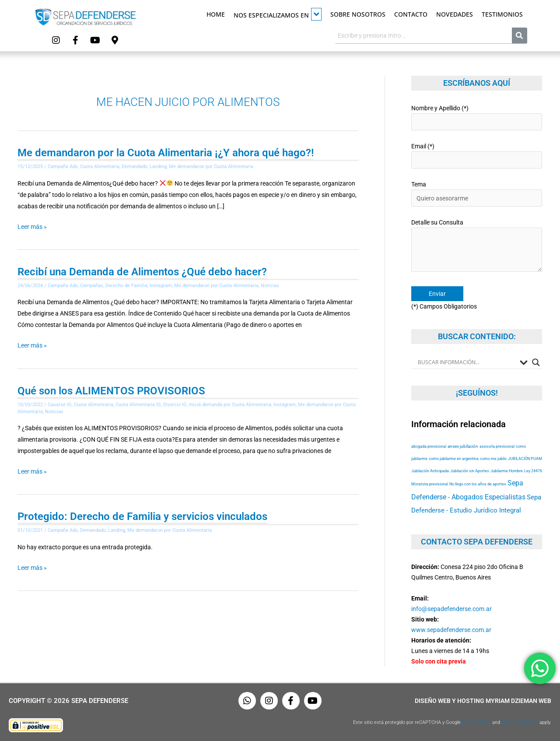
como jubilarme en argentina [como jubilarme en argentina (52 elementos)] (454, 458)
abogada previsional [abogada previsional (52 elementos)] (429, 446)
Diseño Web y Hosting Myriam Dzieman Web (483, 701)
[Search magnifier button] (536, 362)
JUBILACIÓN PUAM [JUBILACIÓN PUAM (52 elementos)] (525, 458)
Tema (477, 194)
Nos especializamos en (278, 14)
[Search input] (467, 362)
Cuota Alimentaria (100, 167)
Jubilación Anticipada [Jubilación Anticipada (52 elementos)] (430, 471)
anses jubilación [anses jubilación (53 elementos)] (463, 446)
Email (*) (477, 156)
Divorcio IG (175, 405)
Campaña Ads (63, 167)
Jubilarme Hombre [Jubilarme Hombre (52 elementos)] (507, 471)
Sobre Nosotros (358, 14)
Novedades (455, 14)
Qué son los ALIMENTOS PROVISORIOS (111, 391)
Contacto (411, 14)
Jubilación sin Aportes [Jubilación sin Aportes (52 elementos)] (470, 471)
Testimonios (502, 14)
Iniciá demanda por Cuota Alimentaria (230, 405)
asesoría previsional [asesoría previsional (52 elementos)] (497, 446)
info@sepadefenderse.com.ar (451, 609)
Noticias (270, 286)
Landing (158, 167)
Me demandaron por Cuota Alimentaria (211, 167)
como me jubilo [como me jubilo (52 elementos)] (493, 458)
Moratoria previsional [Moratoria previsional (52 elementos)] (430, 484)
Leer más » (32, 227)
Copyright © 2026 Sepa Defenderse (68, 701)
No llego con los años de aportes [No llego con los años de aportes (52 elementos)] (478, 484)
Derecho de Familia (126, 286)
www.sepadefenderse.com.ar (451, 630)
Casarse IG (60, 405)
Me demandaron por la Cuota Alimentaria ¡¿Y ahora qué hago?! (166, 153)
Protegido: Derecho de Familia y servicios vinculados (142, 516)
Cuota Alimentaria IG (138, 405)
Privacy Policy (476, 722)
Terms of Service (520, 722)
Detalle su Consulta (477, 247)
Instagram (161, 286)
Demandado (135, 167)
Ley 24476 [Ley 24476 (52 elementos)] (533, 471)
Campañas (92, 286)
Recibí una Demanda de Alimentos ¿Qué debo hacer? (142, 272)
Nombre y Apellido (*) (477, 118)
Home (216, 14)
